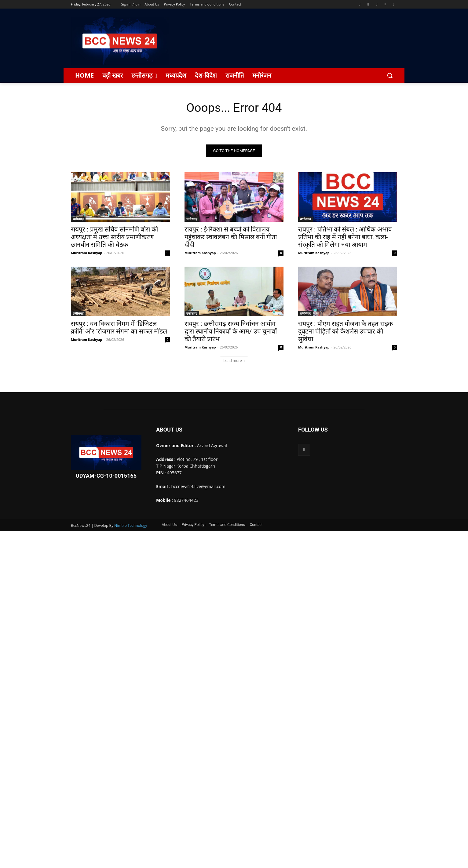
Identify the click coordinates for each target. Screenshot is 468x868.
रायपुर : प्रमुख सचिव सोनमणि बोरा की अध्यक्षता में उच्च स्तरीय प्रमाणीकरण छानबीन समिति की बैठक (114, 238)
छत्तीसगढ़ (78, 220)
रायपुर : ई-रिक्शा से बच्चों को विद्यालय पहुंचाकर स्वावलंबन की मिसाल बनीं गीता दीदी (231, 238)
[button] (390, 75)
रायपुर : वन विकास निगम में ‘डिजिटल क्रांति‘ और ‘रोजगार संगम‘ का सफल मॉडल (119, 328)
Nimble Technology (131, 526)
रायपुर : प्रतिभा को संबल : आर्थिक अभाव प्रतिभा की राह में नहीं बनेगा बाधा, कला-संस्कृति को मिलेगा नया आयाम (345, 238)
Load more (234, 361)
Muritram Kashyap (87, 253)
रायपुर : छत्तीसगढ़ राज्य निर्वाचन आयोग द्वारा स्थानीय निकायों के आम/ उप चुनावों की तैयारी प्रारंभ (231, 332)
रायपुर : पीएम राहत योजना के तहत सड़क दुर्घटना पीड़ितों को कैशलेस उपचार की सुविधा (346, 332)
